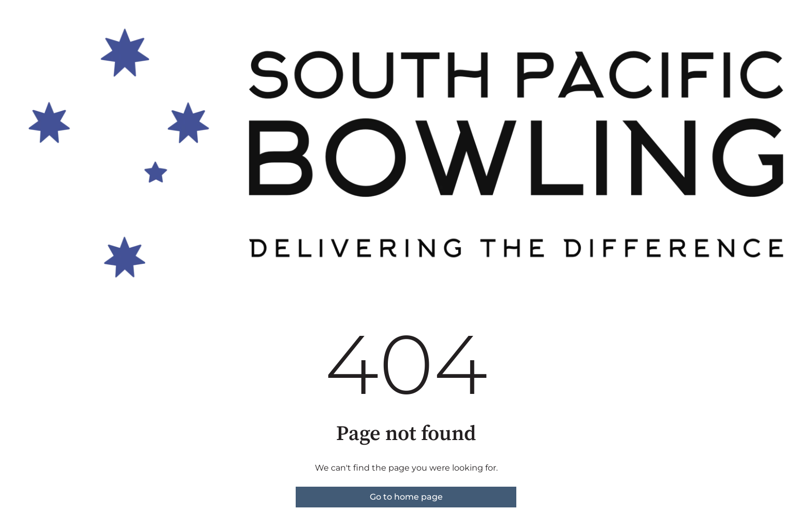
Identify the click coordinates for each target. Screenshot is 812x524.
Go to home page (406, 497)
